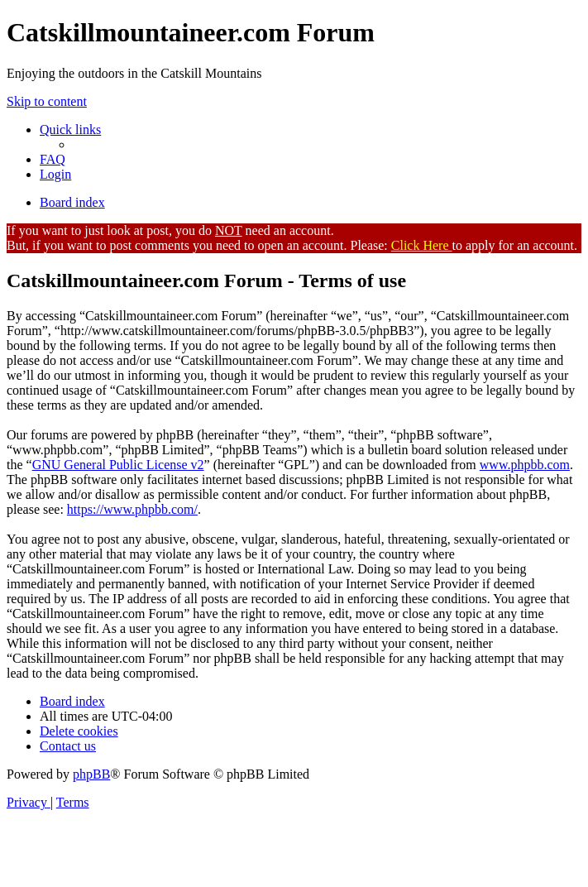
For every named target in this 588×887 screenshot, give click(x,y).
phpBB (91, 774)
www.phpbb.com (525, 465)
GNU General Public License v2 (118, 465)
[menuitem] (53, 159)
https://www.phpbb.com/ (132, 509)
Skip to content (47, 101)
